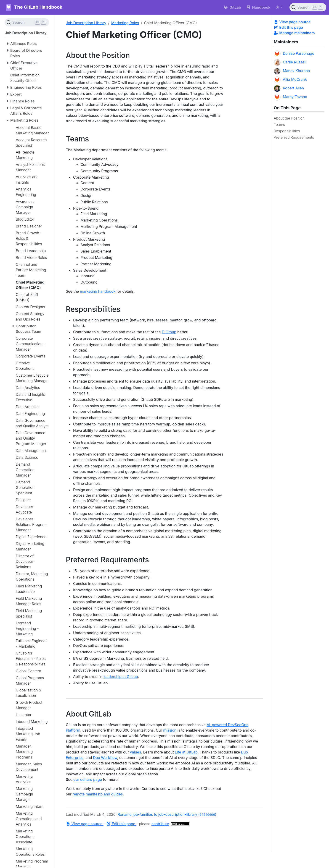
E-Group (169, 332)
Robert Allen (289, 89)
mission (170, 730)
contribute (160, 824)
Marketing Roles (125, 23)
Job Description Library (86, 23)
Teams (279, 125)
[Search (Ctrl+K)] (308, 7)
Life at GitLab (186, 752)
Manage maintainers (294, 33)
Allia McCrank (290, 80)
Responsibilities (287, 131)
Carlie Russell (290, 63)
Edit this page (288, 27)
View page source (292, 22)
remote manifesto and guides (98, 794)
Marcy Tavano (290, 97)
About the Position (289, 118)
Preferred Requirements (294, 137)
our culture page (88, 779)
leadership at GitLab (121, 677)
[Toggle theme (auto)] (279, 7)
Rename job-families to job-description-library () (167, 814)
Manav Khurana (292, 71)
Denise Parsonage (294, 54)
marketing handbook (98, 291)
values (136, 752)
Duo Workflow (105, 758)
